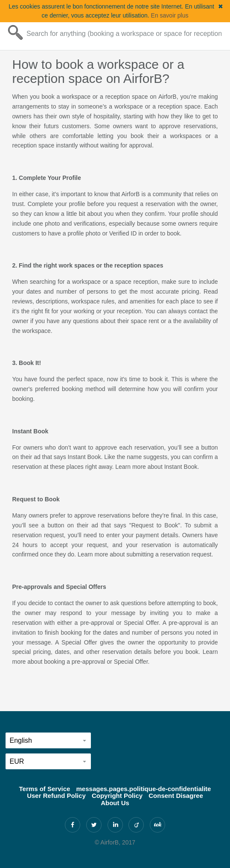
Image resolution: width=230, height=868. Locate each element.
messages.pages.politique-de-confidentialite (144, 789)
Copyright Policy (117, 796)
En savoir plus (170, 15)
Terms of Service (45, 789)
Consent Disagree (176, 796)
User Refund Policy (56, 796)
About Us (115, 803)
